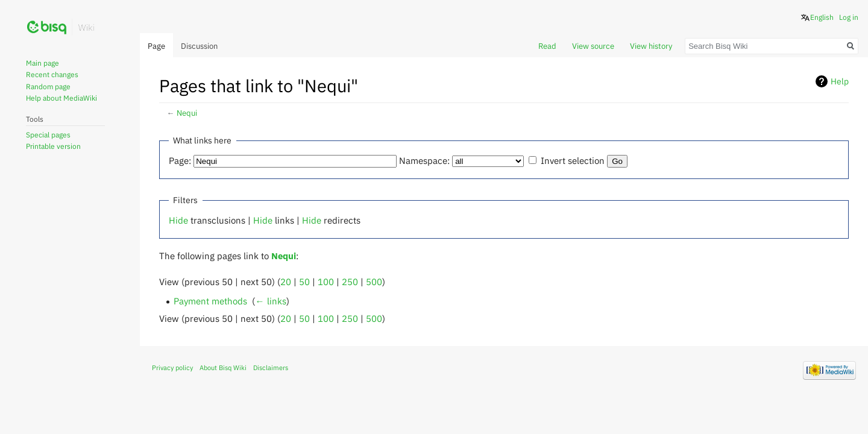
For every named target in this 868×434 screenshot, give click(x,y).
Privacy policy (172, 368)
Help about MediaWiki (61, 98)
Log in (849, 17)
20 (286, 281)
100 (326, 281)
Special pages (48, 135)
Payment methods (210, 301)
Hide (178, 220)
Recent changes (52, 74)
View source (593, 46)
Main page (42, 63)
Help (840, 81)
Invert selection (573, 160)
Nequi (187, 113)
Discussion (199, 46)
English (822, 17)
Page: (180, 160)
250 (350, 281)
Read (547, 46)
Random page (48, 86)
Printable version (53, 146)
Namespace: (424, 160)
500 (374, 281)
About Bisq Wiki (223, 368)
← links (270, 301)
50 (304, 281)
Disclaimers (271, 368)
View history (651, 46)
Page (156, 46)
